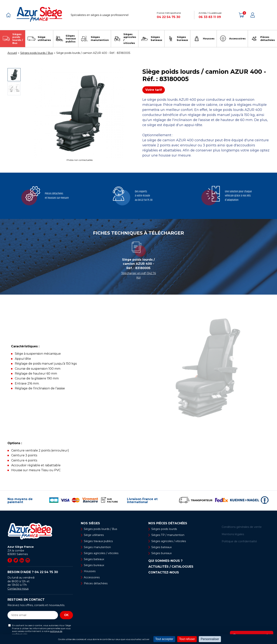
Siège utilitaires (94, 535)
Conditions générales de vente (242, 527)
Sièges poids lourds (164, 529)
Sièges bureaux (94, 565)
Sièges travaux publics (98, 541)
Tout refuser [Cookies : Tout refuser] (187, 639)
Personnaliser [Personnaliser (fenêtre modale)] (210, 639)
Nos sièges (90, 523)
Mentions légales (233, 534)
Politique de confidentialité (239, 541)
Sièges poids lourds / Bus (100, 529)
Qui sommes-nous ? (165, 561)
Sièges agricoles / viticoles (101, 553)
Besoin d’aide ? (33, 572)
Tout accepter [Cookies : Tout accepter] (164, 639)
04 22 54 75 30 (169, 17)
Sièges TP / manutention (168, 535)
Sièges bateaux (94, 559)
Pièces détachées (96, 583)
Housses (89, 571)
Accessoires (92, 577)
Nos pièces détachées (168, 523)
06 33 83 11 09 (210, 17)
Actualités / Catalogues (171, 567)
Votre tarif (154, 90)
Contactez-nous (18, 589)
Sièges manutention (97, 547)
